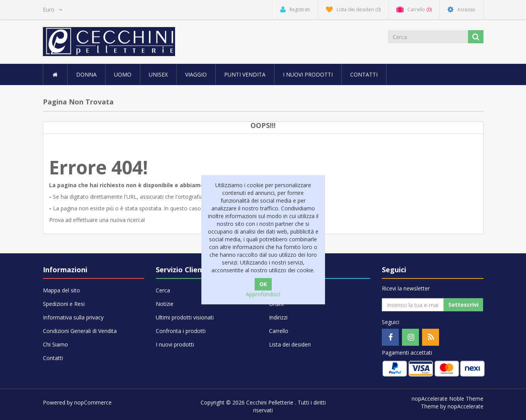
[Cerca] (429, 37)
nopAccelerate (466, 406)
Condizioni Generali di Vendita (80, 331)
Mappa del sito (61, 290)
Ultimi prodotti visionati (185, 317)
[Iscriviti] (413, 305)
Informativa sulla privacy (73, 317)
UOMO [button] (123, 74)
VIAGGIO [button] (196, 74)
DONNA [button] (86, 74)
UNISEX (158, 74)
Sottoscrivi (463, 305)
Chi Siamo (55, 344)
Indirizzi (278, 317)
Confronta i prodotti (181, 331)
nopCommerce (93, 402)
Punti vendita (245, 74)
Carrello (279, 331)
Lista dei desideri (290, 344)
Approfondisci (263, 294)
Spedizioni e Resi (64, 304)
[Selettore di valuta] (53, 10)
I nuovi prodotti (308, 74)
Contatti (364, 74)
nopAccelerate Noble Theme (448, 399)
